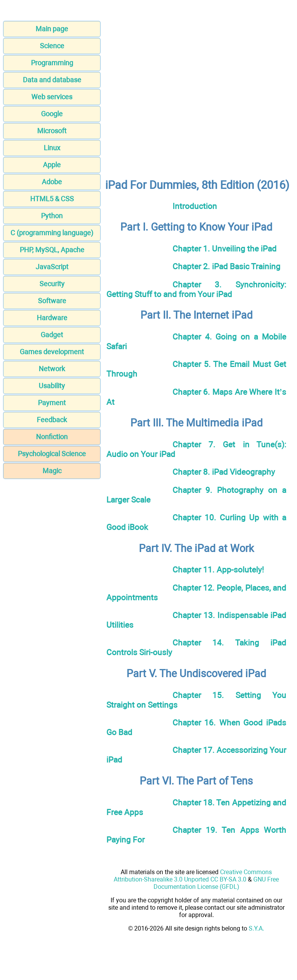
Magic (52, 471)
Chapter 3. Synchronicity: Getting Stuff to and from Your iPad (196, 289)
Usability (52, 386)
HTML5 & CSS (52, 199)
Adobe (52, 182)
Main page (52, 29)
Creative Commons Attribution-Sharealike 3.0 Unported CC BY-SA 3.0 (193, 876)
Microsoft (52, 131)
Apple (52, 165)
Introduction (195, 206)
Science (52, 46)
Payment (52, 403)
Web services (52, 97)
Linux (52, 148)
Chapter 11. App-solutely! (218, 570)
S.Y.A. (256, 928)
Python (52, 216)
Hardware (52, 318)
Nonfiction (52, 437)
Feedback (52, 420)
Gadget (52, 335)
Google (52, 114)
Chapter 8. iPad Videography (224, 472)
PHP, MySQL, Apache (52, 250)
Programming (52, 63)
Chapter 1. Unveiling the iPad (224, 249)
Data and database (52, 80)
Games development (52, 352)
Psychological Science (52, 454)
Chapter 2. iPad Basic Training (226, 266)
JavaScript (52, 267)
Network (52, 369)
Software (52, 301)
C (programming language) (52, 233)
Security (52, 284)
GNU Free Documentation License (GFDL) (216, 883)
